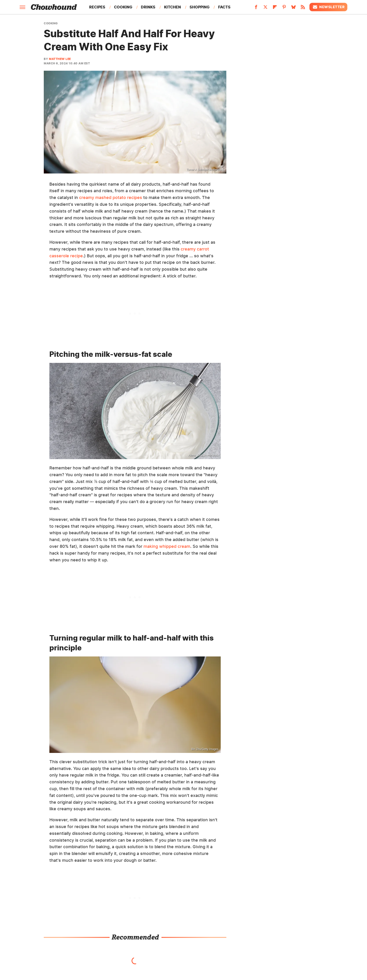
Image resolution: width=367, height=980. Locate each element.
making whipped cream (167, 546)
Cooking (123, 7)
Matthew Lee (60, 59)
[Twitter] (265, 8)
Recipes (97, 7)
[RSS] (303, 8)
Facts (224, 7)
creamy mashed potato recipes (111, 197)
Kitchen (172, 7)
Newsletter (328, 7)
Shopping (200, 7)
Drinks (148, 7)
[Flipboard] (275, 8)
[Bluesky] (294, 8)
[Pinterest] (284, 8)
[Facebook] (256, 8)
